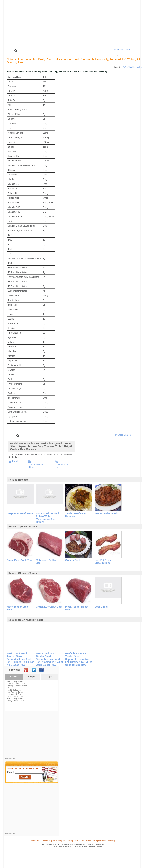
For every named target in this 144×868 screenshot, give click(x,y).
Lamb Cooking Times (15, 696)
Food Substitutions (14, 690)
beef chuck (101, 607)
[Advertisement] (73, 35)
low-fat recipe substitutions (104, 561)
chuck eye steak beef (49, 607)
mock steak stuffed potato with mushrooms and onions (47, 518)
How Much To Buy (14, 694)
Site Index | (57, 841)
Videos (46, 21)
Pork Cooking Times (15, 699)
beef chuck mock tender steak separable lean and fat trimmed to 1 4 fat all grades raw (20, 659)
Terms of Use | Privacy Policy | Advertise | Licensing (94, 841)
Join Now (125, 22)
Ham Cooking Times (15, 692)
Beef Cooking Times (15, 682)
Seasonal (68, 21)
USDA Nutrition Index (132, 67)
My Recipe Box (82, 21)
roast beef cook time (20, 560)
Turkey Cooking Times (15, 701)
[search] (64, 51)
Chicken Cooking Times (16, 684)
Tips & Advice (24, 21)
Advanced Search (122, 50)
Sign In (132, 22)
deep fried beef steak (20, 513)
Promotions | (68, 841)
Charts (14, 677)
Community (57, 21)
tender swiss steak (106, 513)
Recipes (12, 21)
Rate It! (16, 461)
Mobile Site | (36, 841)
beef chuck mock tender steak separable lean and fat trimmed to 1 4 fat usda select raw (49, 659)
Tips (49, 676)
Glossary (37, 21)
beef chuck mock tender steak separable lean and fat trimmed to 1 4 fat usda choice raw (79, 659)
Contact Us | (47, 841)
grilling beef (73, 560)
